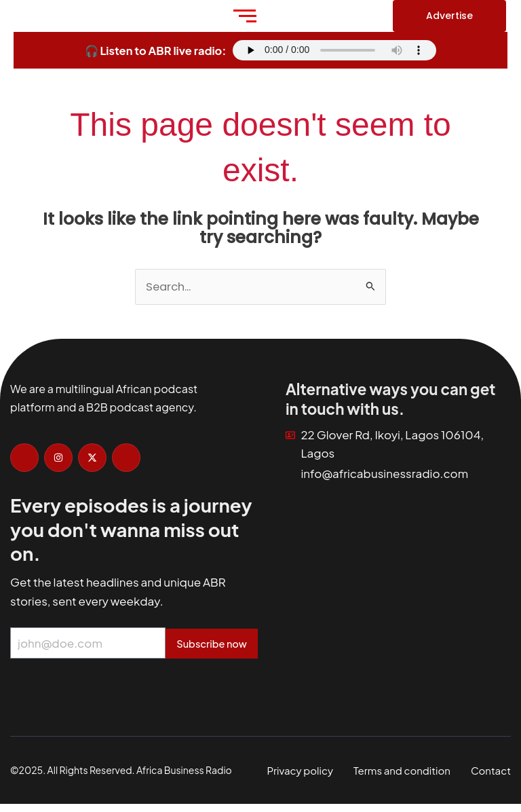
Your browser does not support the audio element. (334, 50)
